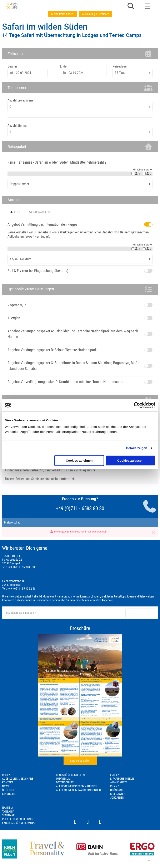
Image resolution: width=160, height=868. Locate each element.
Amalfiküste (119, 782)
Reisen (6, 775)
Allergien (14, 318)
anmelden (141, 613)
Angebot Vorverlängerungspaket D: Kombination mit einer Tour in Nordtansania (65, 382)
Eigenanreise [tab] (39, 212)
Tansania (8, 812)
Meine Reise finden (62, 14)
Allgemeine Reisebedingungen (76, 786)
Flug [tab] (15, 212)
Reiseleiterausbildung (17, 819)
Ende (63, 66)
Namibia (7, 808)
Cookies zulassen (130, 460)
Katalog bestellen (80, 761)
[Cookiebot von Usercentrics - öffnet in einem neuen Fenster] (137, 405)
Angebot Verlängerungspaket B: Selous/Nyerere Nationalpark (52, 350)
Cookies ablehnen (79, 460)
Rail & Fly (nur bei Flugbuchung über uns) (38, 271)
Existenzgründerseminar (19, 823)
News (6, 786)
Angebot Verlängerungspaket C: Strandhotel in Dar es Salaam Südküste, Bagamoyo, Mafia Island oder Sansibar (73, 366)
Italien (115, 775)
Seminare (8, 815)
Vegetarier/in (17, 305)
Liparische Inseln (122, 779)
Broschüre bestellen (70, 775)
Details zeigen (137, 448)
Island (115, 786)
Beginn (12, 66)
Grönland (117, 790)
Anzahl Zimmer (18, 126)
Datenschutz (65, 782)
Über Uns (8, 790)
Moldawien (118, 794)
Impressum (63, 779)
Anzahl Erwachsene (21, 100)
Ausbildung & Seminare (96, 14)
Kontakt (8, 782)
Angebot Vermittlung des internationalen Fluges (42, 224)
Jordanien (117, 798)
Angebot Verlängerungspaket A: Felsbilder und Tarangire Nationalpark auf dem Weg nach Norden (73, 334)
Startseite (9, 794)
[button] (131, 6)
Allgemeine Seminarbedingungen (79, 790)
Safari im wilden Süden (45, 27)
